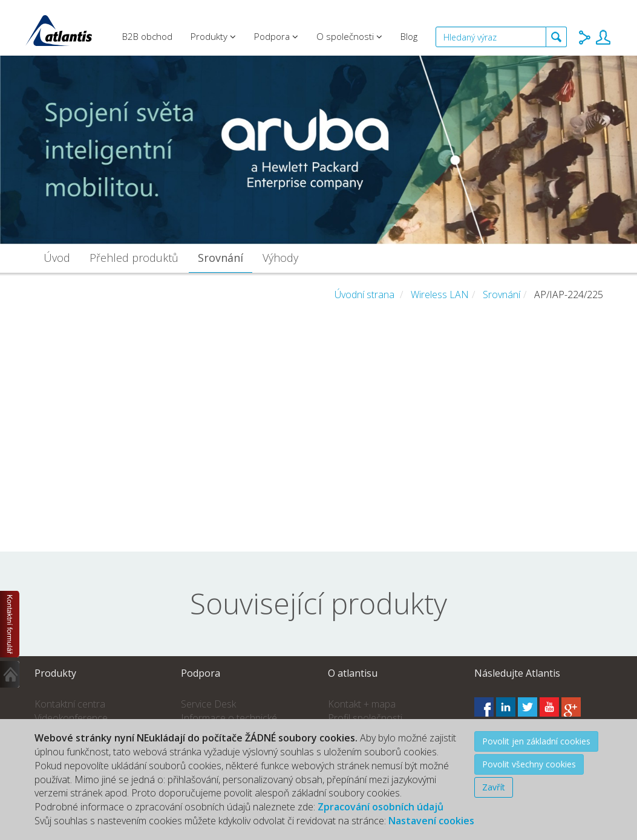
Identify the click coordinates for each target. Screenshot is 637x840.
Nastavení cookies (431, 821)
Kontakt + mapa (362, 704)
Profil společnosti (365, 718)
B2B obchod (147, 36)
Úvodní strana (364, 295)
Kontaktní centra (70, 704)
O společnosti (349, 36)
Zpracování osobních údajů (381, 807)
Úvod (57, 258)
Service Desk (208, 704)
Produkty (213, 36)
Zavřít (494, 787)
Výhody (280, 258)
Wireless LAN (440, 295)
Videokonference (71, 718)
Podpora (276, 36)
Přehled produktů (134, 258)
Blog (409, 36)
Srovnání (220, 258)
